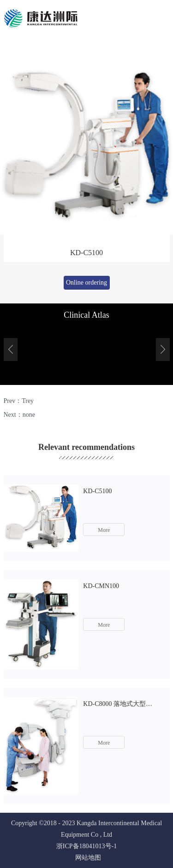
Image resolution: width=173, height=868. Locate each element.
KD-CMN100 (101, 586)
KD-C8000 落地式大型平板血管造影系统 (120, 704)
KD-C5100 (97, 491)
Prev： (19, 401)
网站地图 (86, 858)
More (104, 530)
